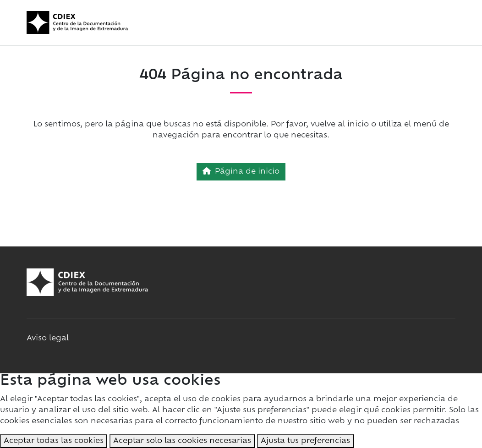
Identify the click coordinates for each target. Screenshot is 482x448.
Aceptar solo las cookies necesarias (182, 441)
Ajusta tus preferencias (305, 441)
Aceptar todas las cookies (54, 441)
